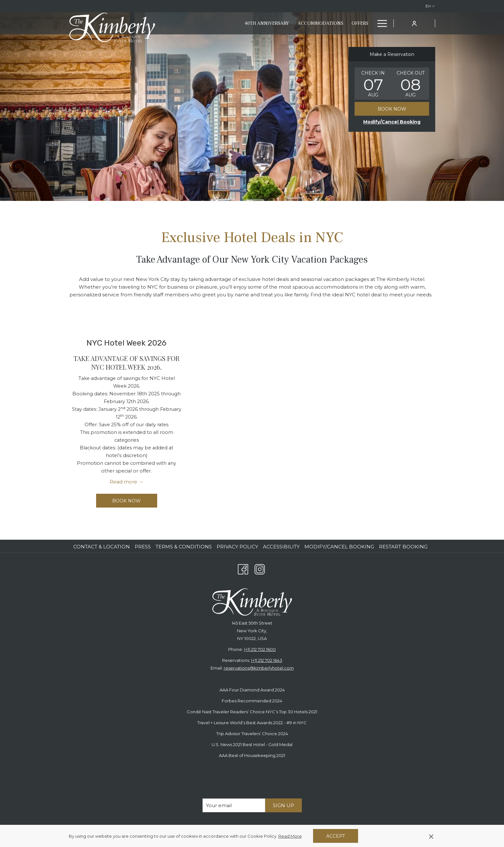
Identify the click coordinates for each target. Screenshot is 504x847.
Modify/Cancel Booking (339, 547)
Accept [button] (336, 836)
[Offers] (323, 23)
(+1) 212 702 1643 (267, 660)
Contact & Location (102, 547)
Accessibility (281, 547)
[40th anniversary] (230, 23)
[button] (373, 84)
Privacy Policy (237, 547)
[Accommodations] (283, 23)
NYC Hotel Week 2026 (126, 343)
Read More (291, 836)
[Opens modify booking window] (392, 122)
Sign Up (283, 805)
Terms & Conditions (184, 547)
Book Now (392, 109)
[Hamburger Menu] (380, 23)
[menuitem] (102, 547)
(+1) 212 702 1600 (260, 649)
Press (143, 547)
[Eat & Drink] (354, 23)
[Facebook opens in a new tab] (243, 568)
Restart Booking (403, 547)
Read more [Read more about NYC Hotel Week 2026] (123, 482)
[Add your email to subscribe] (234, 805)
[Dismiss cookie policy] (431, 836)
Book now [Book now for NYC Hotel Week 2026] (126, 501)
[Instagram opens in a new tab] (260, 568)
